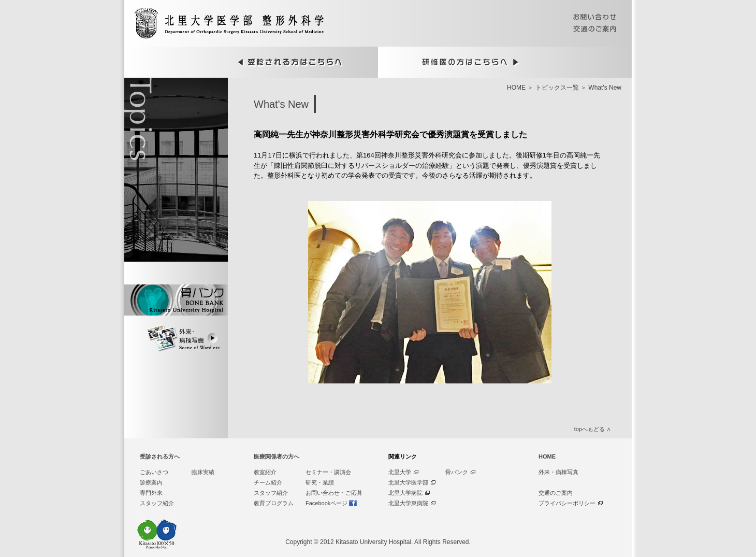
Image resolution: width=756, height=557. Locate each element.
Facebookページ (326, 503)
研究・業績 (320, 482)
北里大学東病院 (408, 503)
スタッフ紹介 (157, 503)
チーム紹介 (268, 482)
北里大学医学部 (408, 482)
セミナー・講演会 (328, 472)
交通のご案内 (556, 493)
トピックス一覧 (557, 88)
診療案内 (151, 482)
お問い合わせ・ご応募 (334, 493)
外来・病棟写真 (558, 472)
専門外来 (151, 493)
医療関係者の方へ (277, 456)
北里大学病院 (405, 493)
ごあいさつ (154, 472)
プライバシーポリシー (567, 503)
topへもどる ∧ (593, 429)
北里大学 (400, 472)
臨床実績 (203, 472)
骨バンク (457, 472)
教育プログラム (274, 503)
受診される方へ (160, 456)
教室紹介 (265, 472)
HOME (516, 88)
